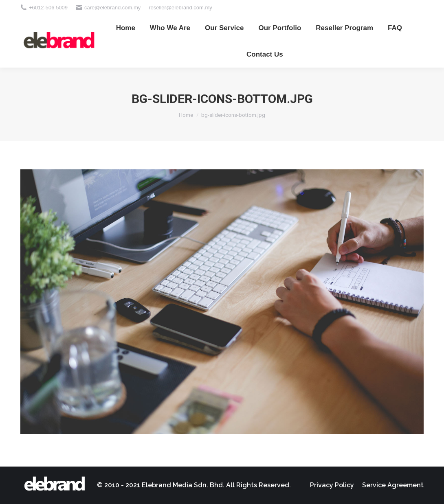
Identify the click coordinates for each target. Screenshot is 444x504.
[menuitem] (126, 28)
